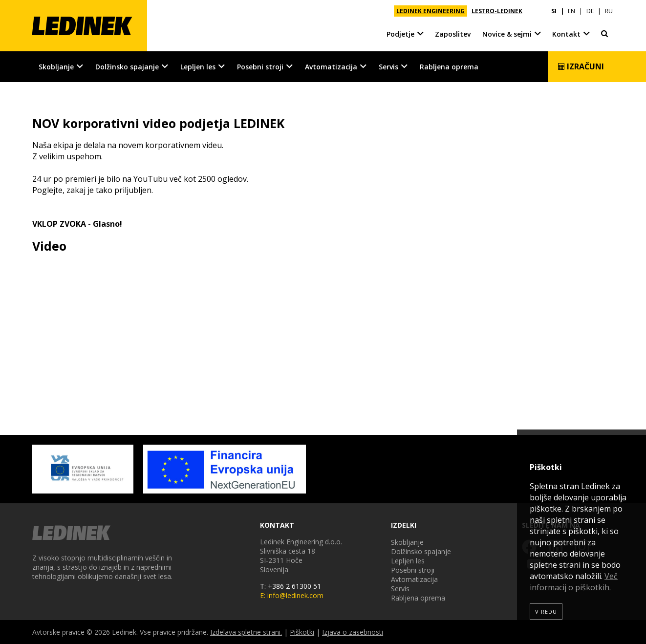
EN (571, 11)
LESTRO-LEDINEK (497, 11)
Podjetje (400, 34)
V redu (546, 612)
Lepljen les (198, 67)
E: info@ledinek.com (292, 595)
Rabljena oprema (449, 67)
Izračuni (581, 66)
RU (609, 11)
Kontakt (566, 34)
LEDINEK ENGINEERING (431, 11)
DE (590, 11)
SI (554, 11)
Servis (388, 67)
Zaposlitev (453, 34)
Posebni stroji (260, 67)
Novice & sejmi (507, 34)
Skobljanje (56, 67)
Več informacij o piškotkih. (574, 582)
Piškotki (302, 632)
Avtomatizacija (331, 67)
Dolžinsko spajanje (127, 67)
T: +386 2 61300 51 (291, 586)
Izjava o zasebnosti (353, 632)
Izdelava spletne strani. (246, 632)
